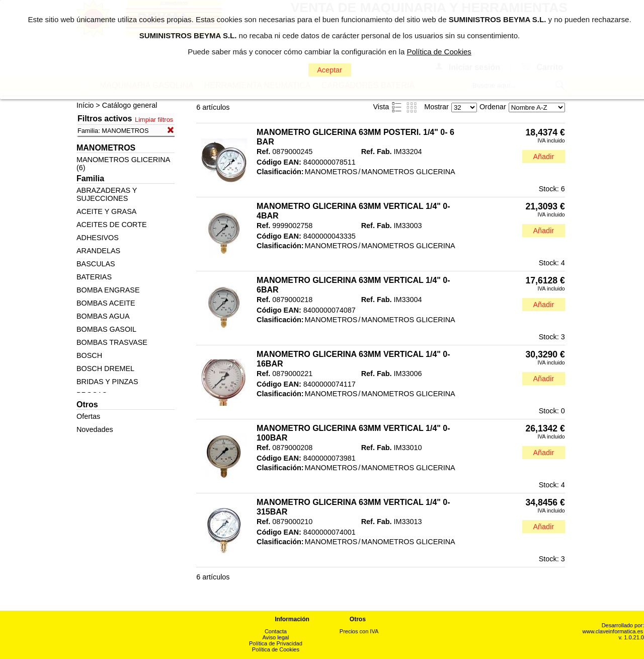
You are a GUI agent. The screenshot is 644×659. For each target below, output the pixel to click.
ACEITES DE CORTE (112, 225)
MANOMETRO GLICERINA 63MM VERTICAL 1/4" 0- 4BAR (353, 211)
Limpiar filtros (154, 120)
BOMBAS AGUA (103, 316)
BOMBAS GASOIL (106, 329)
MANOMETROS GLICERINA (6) (123, 164)
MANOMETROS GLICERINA (408, 172)
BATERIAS (94, 277)
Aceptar (330, 70)
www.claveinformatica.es (613, 631)
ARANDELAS (98, 251)
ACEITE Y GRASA (106, 211)
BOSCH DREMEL (105, 369)
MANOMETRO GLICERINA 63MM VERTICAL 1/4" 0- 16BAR (353, 359)
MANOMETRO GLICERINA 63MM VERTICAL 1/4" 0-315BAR (353, 507)
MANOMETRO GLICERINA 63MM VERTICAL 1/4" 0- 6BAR (353, 285)
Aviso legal (275, 637)
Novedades (95, 429)
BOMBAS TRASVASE (112, 342)
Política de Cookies (276, 649)
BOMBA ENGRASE (108, 290)
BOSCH (89, 355)
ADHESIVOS (98, 238)
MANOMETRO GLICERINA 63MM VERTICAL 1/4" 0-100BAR (353, 433)
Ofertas (88, 416)
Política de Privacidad (276, 643)
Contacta (276, 631)
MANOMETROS (331, 172)
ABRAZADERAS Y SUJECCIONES (107, 194)
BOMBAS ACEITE (106, 303)
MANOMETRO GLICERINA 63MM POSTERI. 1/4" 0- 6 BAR (355, 137)
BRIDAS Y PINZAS (107, 382)
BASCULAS (96, 264)
